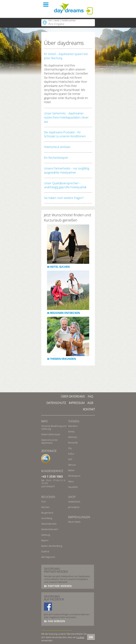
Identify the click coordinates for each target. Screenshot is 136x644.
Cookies (80, 637)
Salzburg (46, 535)
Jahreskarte (74, 507)
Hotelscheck (74, 502)
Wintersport (74, 476)
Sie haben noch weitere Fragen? (64, 198)
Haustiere (73, 487)
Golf (70, 459)
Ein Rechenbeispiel (56, 158)
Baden (71, 470)
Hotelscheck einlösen (57, 147)
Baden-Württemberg (52, 546)
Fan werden (56, 621)
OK (91, 637)
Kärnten (45, 507)
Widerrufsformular (51, 434)
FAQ (90, 396)
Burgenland (47, 513)
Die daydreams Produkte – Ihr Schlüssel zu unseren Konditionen (65, 134)
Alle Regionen (48, 557)
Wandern (73, 426)
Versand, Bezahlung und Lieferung (54, 427)
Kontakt (89, 409)
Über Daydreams (73, 396)
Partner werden (60, 586)
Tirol (44, 502)
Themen (74, 421)
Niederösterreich (50, 529)
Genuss (72, 465)
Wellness (73, 437)
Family (71, 431)
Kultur (71, 454)
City (70, 448)
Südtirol (45, 551)
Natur (71, 481)
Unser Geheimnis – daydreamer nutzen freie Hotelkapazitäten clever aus (66, 117)
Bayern (45, 540)
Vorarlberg (47, 518)
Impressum (77, 403)
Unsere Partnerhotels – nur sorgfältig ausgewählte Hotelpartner (67, 170)
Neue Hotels (74, 522)
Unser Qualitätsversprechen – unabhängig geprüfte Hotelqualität (65, 185)
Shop (72, 497)
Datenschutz (56, 403)
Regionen (48, 497)
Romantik (73, 443)
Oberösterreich (49, 524)
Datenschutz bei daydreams (50, 441)
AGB (90, 403)
